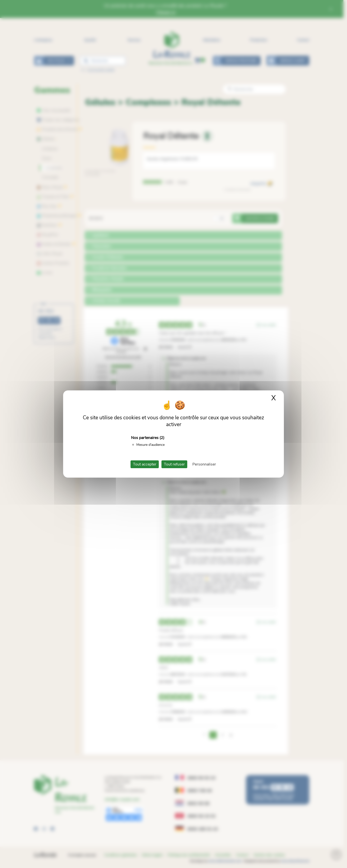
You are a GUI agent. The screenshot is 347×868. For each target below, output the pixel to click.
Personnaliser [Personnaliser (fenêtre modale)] (204, 464)
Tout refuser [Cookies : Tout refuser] (174, 464)
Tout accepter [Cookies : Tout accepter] (145, 464)
